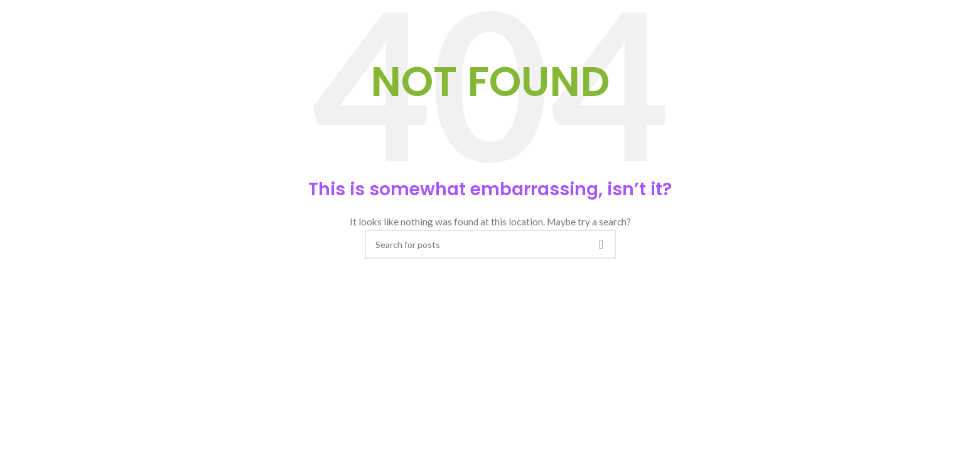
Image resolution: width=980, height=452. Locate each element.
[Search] (490, 244)
